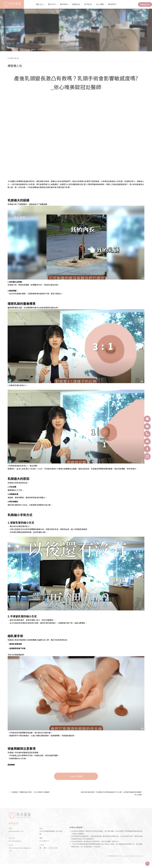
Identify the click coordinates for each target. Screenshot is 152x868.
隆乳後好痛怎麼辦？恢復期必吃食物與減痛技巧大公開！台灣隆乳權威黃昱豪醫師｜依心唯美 (111, 793)
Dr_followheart (15, 841)
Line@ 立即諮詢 (76, 776)
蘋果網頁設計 (113, 856)
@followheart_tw (16, 831)
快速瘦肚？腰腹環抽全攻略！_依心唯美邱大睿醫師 (30, 792)
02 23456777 (44, 841)
